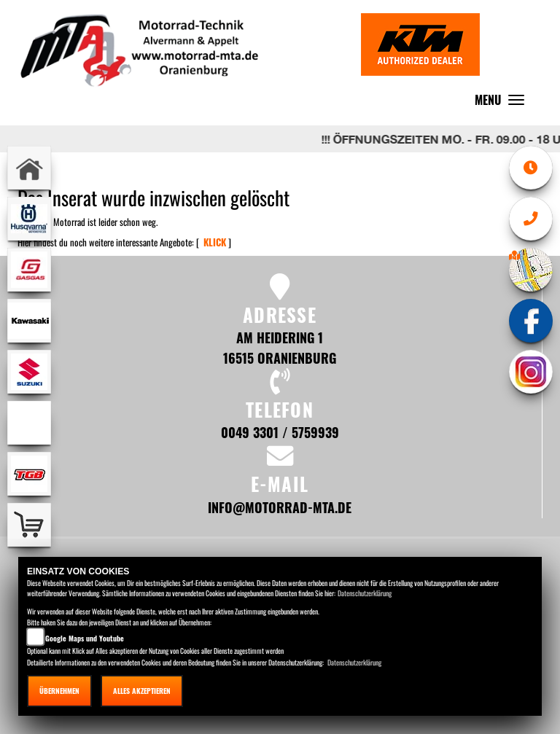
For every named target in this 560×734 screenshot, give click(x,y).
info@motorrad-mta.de (280, 507)
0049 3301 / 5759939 (280, 432)
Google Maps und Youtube (85, 638)
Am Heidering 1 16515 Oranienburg (280, 347)
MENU (503, 103)
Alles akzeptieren (142, 691)
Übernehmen (59, 691)
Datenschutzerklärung (365, 593)
